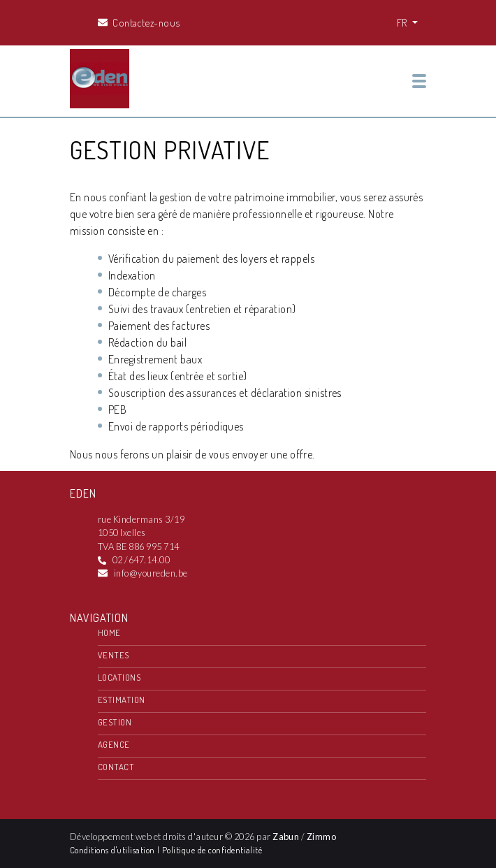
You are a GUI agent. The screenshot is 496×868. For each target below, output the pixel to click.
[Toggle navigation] (419, 81)
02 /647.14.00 (141, 560)
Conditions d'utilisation (114, 850)
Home (109, 632)
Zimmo (321, 837)
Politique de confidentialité (212, 850)
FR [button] (403, 22)
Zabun (286, 837)
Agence (114, 744)
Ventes (114, 655)
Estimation (122, 700)
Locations (119, 677)
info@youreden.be (151, 573)
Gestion (115, 722)
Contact (116, 767)
